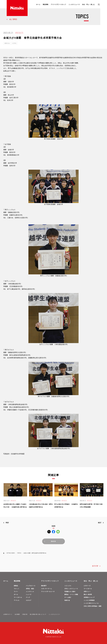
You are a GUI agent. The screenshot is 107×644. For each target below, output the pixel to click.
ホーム (38, 4)
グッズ (28, 597)
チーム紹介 (68, 597)
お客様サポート (8, 614)
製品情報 (46, 4)
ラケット (17, 589)
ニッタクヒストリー (54, 614)
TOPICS (19, 553)
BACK (53, 541)
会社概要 (17, 614)
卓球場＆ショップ (89, 597)
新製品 (16, 586)
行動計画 (25, 614)
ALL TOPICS (13, 19)
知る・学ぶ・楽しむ (89, 4)
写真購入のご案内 (70, 592)
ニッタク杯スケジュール (91, 603)
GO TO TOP (95, 566)
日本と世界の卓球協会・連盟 (93, 606)
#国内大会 (7, 43)
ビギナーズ (87, 586)
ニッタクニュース (74, 4)
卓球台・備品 (30, 589)
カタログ (29, 600)
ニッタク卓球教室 (89, 600)
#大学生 (14, 43)
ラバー (16, 592)
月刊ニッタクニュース (71, 589)
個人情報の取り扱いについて (38, 614)
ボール (16, 594)
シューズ (29, 594)
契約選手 (44, 586)
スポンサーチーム (47, 589)
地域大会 (67, 600)
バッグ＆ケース (31, 586)
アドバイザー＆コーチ (48, 592)
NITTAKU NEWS (11, 553)
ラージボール (18, 597)
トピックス (68, 586)
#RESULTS (19, 33)
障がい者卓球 (88, 594)
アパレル (17, 600)
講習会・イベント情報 (71, 594)
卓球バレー (87, 592)
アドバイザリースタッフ (58, 4)
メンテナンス (30, 592)
